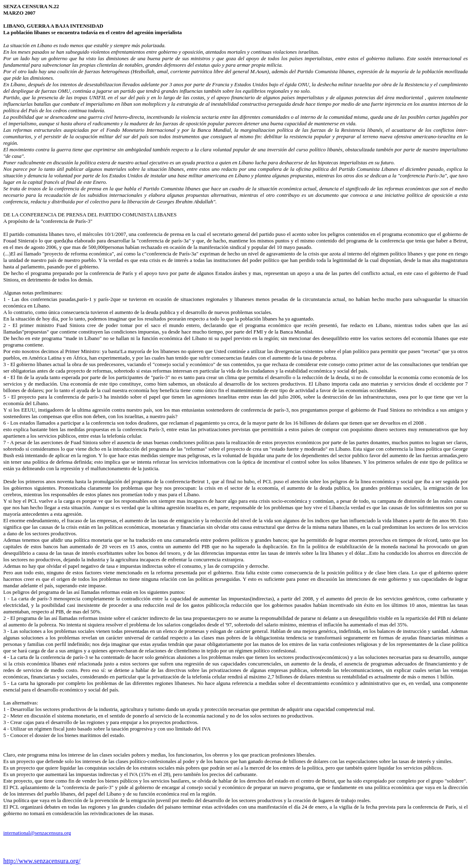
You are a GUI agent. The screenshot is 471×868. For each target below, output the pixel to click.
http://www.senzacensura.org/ (42, 861)
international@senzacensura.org (37, 833)
